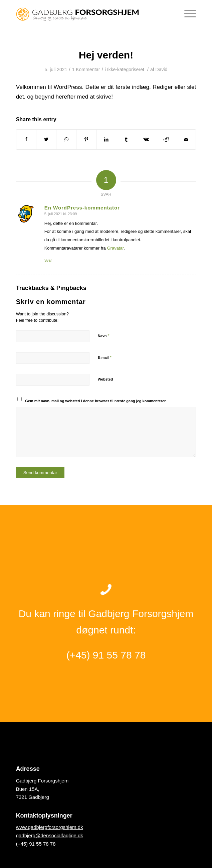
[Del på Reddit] (166, 139)
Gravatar (115, 248)
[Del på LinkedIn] (106, 139)
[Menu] (187, 13)
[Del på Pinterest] (86, 139)
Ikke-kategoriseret (126, 69)
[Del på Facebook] (26, 139)
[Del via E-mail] (186, 139)
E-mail (105, 357)
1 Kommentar (86, 69)
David (162, 69)
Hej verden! (106, 55)
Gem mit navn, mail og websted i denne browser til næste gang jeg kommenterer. (96, 401)
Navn (104, 336)
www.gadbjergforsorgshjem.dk (50, 827)
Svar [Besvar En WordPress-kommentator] (48, 260)
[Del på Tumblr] (126, 139)
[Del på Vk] (146, 139)
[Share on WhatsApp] (66, 139)
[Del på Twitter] (46, 139)
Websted (105, 379)
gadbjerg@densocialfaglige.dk (50, 835)
